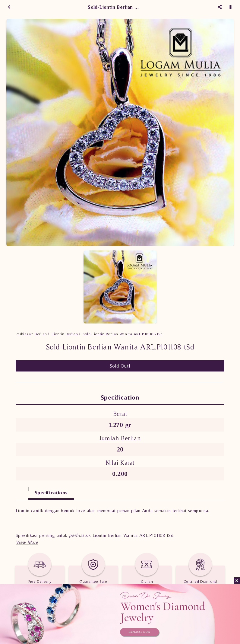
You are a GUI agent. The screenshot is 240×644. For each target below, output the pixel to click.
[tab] (22, 490)
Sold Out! (120, 366)
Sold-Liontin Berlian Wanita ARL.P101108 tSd (123, 334)
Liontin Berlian (65, 334)
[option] (120, 132)
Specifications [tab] (51, 493)
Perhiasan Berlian (31, 334)
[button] (27, 542)
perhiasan (79, 535)
